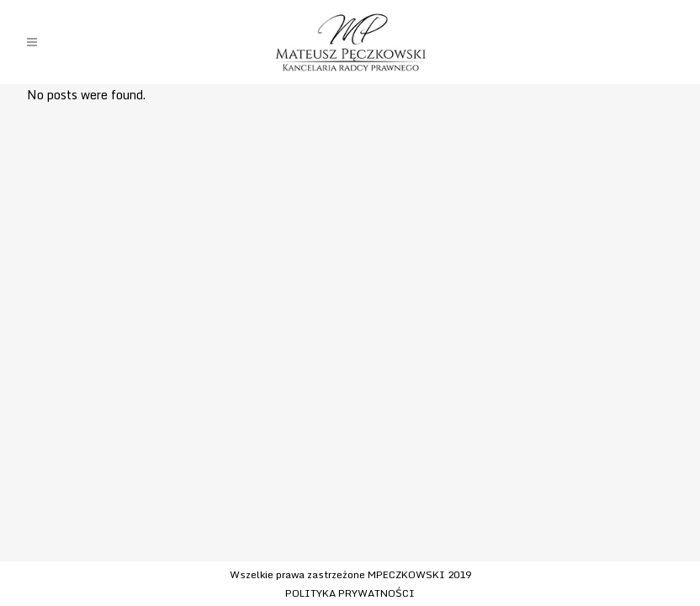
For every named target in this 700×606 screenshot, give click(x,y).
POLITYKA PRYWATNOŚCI (350, 593)
